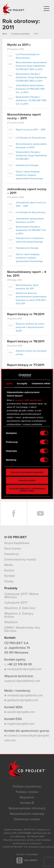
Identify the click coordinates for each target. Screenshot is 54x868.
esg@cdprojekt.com (19, 724)
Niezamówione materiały (27, 814)
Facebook (14, 513)
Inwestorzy (12, 554)
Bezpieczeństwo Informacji (27, 808)
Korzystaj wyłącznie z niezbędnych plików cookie (27, 490)
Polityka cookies (27, 792)
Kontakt (10, 576)
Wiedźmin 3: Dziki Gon (20, 608)
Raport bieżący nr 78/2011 (26, 342)
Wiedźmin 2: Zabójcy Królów (19, 615)
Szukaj (9, 581)
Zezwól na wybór (27, 480)
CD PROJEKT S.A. (17, 643)
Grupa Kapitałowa (17, 543)
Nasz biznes (13, 549)
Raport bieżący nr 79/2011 (26, 314)
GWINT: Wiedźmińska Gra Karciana (22, 629)
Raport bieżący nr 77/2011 (26, 365)
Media (9, 565)
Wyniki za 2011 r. (19, 45)
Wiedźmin (11, 622)
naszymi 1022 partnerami (28, 400)
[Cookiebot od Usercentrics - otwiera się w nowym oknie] (19, 376)
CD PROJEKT (14, 9)
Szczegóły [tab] (22, 383)
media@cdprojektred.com (24, 696)
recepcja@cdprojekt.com (23, 669)
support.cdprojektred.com (22, 681)
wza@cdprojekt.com (20, 712)
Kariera (9, 571)
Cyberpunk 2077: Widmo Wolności (22, 596)
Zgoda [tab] (9, 383)
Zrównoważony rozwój (20, 560)
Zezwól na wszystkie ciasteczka (27, 472)
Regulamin (27, 798)
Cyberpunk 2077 (16, 603)
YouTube (40, 513)
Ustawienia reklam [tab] (41, 383)
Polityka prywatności (27, 787)
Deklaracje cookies (27, 819)
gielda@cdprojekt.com (21, 700)
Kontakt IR (27, 803)
